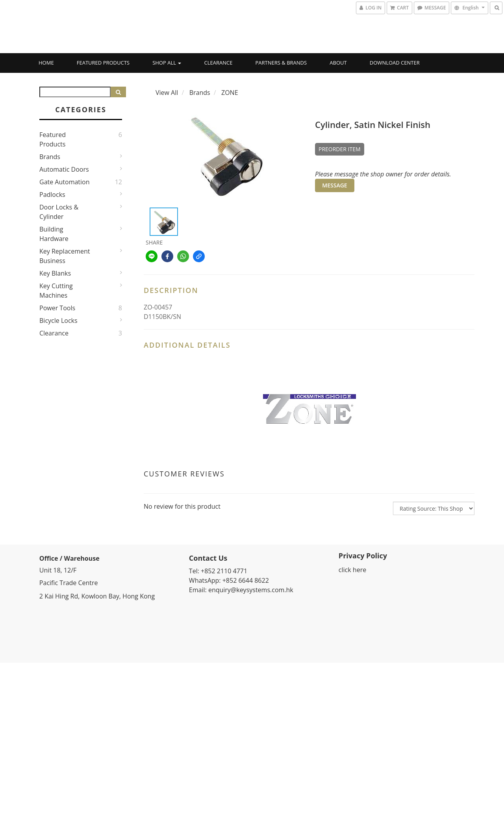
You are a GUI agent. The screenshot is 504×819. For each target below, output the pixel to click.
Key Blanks (55, 273)
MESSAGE (334, 185)
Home (46, 63)
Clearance (219, 63)
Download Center (395, 63)
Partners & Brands (281, 63)
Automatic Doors (64, 169)
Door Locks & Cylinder (59, 212)
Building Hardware (54, 234)
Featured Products (103, 63)
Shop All (167, 63)
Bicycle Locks (58, 321)
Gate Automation (65, 182)
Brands (50, 157)
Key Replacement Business (65, 256)
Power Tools (57, 308)
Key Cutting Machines (56, 291)
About (338, 63)
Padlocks (52, 195)
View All (167, 93)
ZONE (230, 93)
